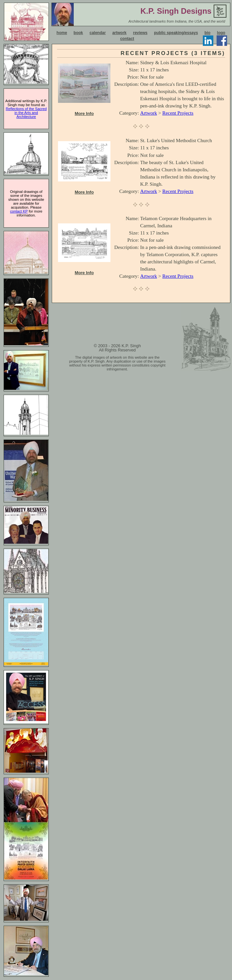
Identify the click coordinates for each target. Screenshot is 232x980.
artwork (119, 33)
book (78, 33)
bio (207, 33)
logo (221, 33)
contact (127, 39)
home (62, 33)
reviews (140, 33)
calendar (97, 33)
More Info (84, 113)
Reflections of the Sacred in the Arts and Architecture (26, 113)
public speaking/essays (176, 33)
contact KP (19, 211)
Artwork (149, 113)
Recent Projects (178, 113)
